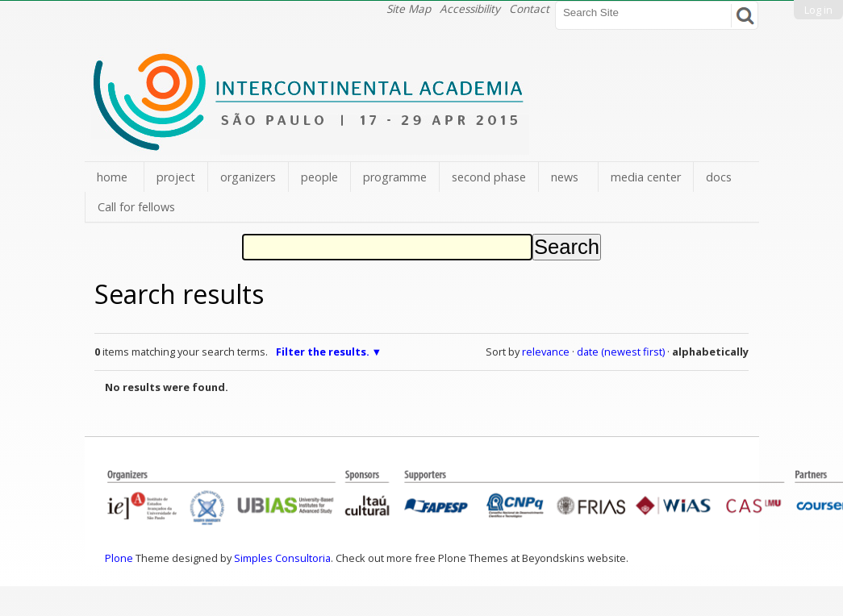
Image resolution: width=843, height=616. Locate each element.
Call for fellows (136, 207)
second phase (489, 177)
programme (395, 177)
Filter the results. (324, 352)
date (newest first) (621, 352)
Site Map (409, 8)
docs (719, 177)
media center (646, 177)
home (112, 177)
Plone (119, 558)
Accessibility (470, 8)
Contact (529, 8)
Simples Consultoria (282, 558)
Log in (818, 10)
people (319, 177)
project (176, 177)
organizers (248, 177)
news (565, 177)
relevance (546, 352)
